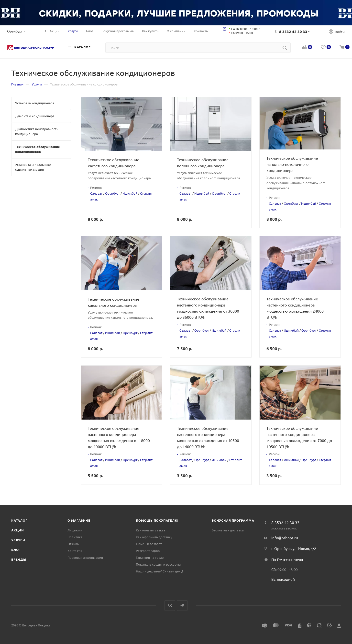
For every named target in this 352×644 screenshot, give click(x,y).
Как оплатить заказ (150, 530)
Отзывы (73, 544)
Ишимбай (130, 193)
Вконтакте (170, 606)
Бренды (19, 559)
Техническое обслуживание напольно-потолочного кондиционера (292, 164)
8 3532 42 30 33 (293, 32)
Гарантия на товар (150, 557)
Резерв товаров (148, 551)
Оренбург (112, 193)
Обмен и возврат (149, 544)
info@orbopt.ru (285, 538)
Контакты (75, 551)
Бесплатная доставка (228, 530)
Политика (75, 537)
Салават (96, 193)
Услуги (18, 540)
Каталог (19, 520)
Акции (18, 530)
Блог (16, 550)
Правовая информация (85, 557)
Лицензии (75, 530)
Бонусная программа (233, 520)
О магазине (79, 520)
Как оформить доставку (154, 537)
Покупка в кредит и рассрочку (159, 564)
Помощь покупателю (157, 520)
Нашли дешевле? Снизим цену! (159, 571)
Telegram (182, 606)
